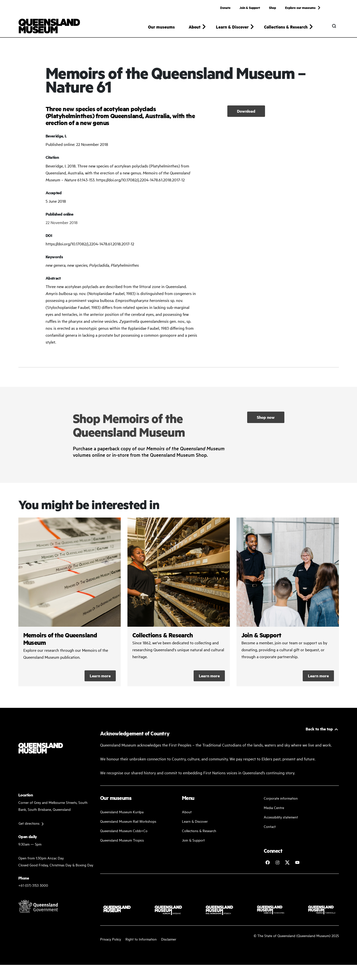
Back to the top (319, 729)
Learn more (100, 676)
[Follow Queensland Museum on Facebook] (268, 862)
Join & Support (250, 7)
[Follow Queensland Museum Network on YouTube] (297, 862)
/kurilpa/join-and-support (288, 602)
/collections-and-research (179, 602)
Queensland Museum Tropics (122, 840)
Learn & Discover (195, 821)
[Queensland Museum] (49, 26)
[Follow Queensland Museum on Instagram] (277, 862)
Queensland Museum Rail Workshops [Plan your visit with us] (128, 821)
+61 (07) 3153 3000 (33, 885)
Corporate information (281, 798)
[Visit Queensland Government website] (38, 906)
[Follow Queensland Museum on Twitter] (287, 862)
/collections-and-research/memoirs (70, 602)
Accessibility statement (281, 817)
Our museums (161, 27)
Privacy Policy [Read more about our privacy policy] (111, 939)
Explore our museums (300, 7)
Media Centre (274, 807)
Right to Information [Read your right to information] (141, 939)
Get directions (29, 823)
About (187, 812)
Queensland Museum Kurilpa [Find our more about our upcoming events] (122, 812)
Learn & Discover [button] (232, 27)
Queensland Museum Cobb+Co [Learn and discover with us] (124, 831)
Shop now (266, 417)
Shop (272, 7)
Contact (270, 826)
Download (246, 111)
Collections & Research (199, 831)
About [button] (195, 27)
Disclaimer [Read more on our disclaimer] (169, 939)
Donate (225, 7)
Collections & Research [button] (286, 27)
